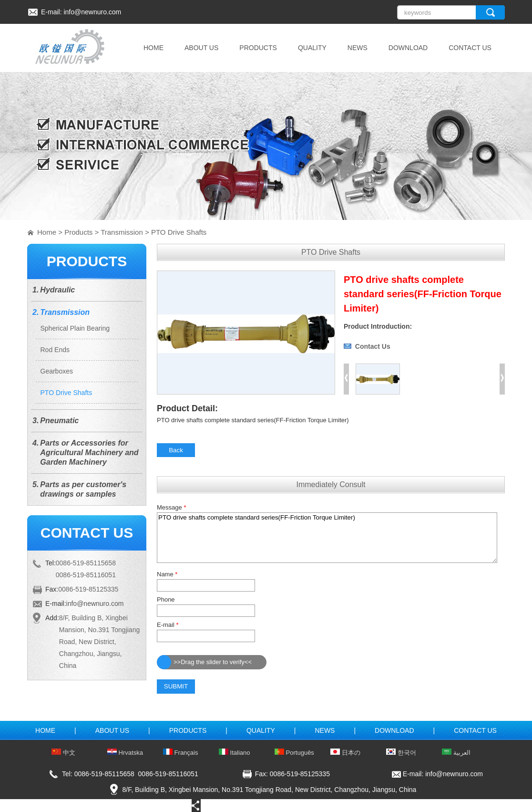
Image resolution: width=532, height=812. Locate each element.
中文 (63, 753)
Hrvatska (125, 753)
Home (47, 232)
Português (294, 753)
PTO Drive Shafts (179, 232)
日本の (345, 753)
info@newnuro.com (92, 12)
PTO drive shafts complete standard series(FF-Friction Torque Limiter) (327, 538)
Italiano (235, 753)
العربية (456, 753)
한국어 (401, 753)
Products (78, 232)
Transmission (122, 232)
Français (180, 753)
